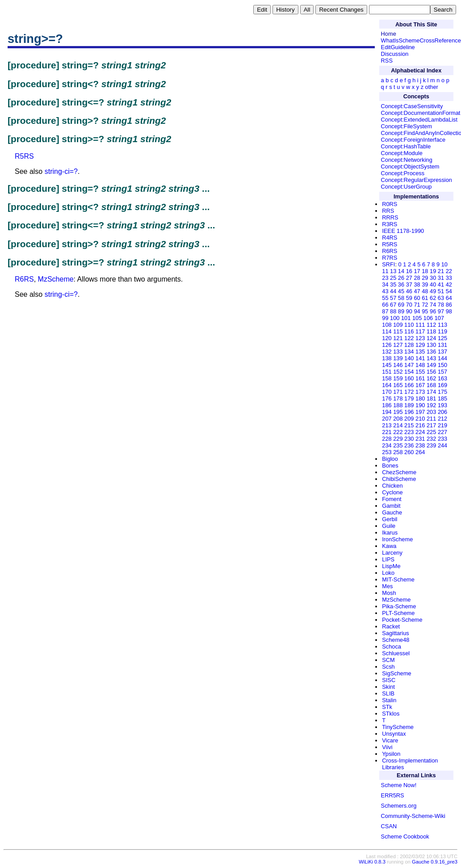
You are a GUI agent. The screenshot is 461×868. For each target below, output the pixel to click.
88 (393, 311)
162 (431, 378)
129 (420, 345)
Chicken (392, 486)
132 (387, 352)
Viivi (387, 747)
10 (444, 264)
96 (433, 311)
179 (409, 398)
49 (433, 291)
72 (425, 305)
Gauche (392, 512)
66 (385, 305)
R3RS (390, 224)
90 (409, 311)
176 (387, 398)
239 (431, 445)
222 (398, 432)
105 (417, 318)
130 (431, 345)
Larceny (392, 553)
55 (385, 298)
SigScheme (396, 673)
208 (398, 419)
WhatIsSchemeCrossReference (421, 40)
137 (442, 352)
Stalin (389, 700)
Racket (391, 626)
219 (442, 425)
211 (431, 419)
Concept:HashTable (406, 146)
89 (401, 311)
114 (387, 331)
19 (433, 271)
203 (431, 412)
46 (409, 291)
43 (385, 291)
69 (401, 305)
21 (441, 271)
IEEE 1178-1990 (403, 231)
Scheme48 (396, 640)
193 (442, 405)
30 (433, 278)
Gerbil (390, 519)
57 (393, 298)
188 (398, 405)
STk (387, 707)
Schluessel (396, 653)
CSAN (389, 826)
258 (398, 452)
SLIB (388, 693)
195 (398, 412)
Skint (388, 687)
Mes (387, 586)
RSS (387, 61)
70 (409, 305)
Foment (392, 499)
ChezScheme (399, 472)
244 (442, 445)
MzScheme (56, 279)
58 (401, 298)
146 (398, 365)
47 (417, 291)
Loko (388, 573)
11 (385, 271)
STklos (391, 714)
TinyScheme (398, 727)
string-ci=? (61, 171)
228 (387, 439)
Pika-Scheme (399, 606)
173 (420, 392)
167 (420, 385)
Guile (389, 526)
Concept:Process (403, 173)
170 (387, 392)
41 (441, 284)
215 (409, 425)
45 (401, 291)
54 (449, 291)
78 (441, 305)
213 (387, 425)
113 (442, 325)
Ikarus (390, 533)
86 (449, 305)
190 (420, 405)
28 (417, 278)
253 (387, 452)
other (432, 87)
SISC (389, 680)
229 (398, 439)
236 (409, 445)
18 (425, 271)
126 (387, 345)
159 (398, 378)
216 (420, 425)
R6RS (24, 279)
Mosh (389, 593)
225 (431, 432)
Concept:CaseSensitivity (412, 106)
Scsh (388, 667)
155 (420, 372)
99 (385, 318)
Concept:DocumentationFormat (421, 113)
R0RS (390, 204)
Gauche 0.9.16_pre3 (435, 862)
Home (389, 34)
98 (449, 311)
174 (431, 392)
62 (433, 298)
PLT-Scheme (398, 613)
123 (420, 338)
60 (417, 298)
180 (420, 398)
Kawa (389, 546)
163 (442, 378)
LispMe (391, 566)
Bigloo (390, 459)
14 (401, 271)
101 (406, 318)
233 (442, 439)
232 (431, 439)
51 (441, 291)
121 (398, 338)
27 (409, 278)
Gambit (391, 506)
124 (431, 338)
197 (420, 412)
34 (385, 284)
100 (395, 318)
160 (409, 378)
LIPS (388, 559)
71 (417, 305)
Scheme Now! (399, 785)
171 (398, 392)
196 (409, 412)
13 (393, 271)
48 (425, 291)
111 (420, 325)
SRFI (388, 264)
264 (420, 452)
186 (387, 405)
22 (449, 271)
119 (442, 331)
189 (409, 405)
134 (409, 352)
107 (439, 318)
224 (420, 432)
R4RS (390, 238)
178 (398, 398)
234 (387, 445)
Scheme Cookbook (405, 836)
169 (442, 385)
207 (387, 419)
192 (431, 405)
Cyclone (392, 492)
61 (425, 298)
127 (398, 345)
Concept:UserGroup (407, 187)
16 (409, 271)
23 (385, 278)
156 (431, 372)
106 (428, 318)
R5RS (24, 156)
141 (420, 358)
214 (398, 425)
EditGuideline (398, 47)
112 (431, 325)
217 (431, 425)
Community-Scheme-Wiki (413, 816)
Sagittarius (395, 633)
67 (393, 305)
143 (431, 358)
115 (398, 331)
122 (409, 338)
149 (431, 365)
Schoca (392, 647)
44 (393, 291)
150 (442, 365)
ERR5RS (393, 795)
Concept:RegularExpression (417, 180)
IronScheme (397, 539)
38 (417, 284)
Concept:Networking (407, 160)
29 (425, 278)
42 (449, 284)
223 (409, 432)
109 (398, 325)
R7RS (390, 258)
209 (409, 419)
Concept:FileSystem (407, 126)
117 (420, 331)
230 (409, 439)
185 (442, 398)
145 (387, 365)
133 (398, 352)
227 (442, 432)
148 (420, 365)
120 (387, 338)
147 (409, 365)
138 (387, 358)
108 (387, 325)
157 (442, 372)
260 (409, 452)
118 (431, 331)
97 (441, 311)
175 (442, 392)
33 (449, 278)
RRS (388, 211)
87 (385, 311)
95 (425, 311)
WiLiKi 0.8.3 (372, 862)
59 (409, 298)
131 (442, 345)
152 (398, 372)
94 (417, 311)
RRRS (390, 217)
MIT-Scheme (398, 579)
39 (425, 284)
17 (417, 271)
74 (433, 305)
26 (401, 278)
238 (420, 445)
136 (431, 352)
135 (420, 352)
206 (442, 412)
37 (409, 284)
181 (431, 398)
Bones (390, 466)
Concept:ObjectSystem (410, 166)
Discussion (395, 54)
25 (393, 278)
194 (387, 412)
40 (433, 284)
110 (409, 325)
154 (409, 372)
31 (441, 278)
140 (409, 358)
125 (442, 338)
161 (420, 378)
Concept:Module (402, 153)
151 (387, 372)
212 (442, 419)
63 (441, 298)
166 (409, 385)
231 (420, 439)
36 (401, 284)
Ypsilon (391, 754)
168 (431, 385)
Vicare (390, 740)
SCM (388, 660)
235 (398, 445)
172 (409, 392)
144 (442, 358)
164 (387, 385)
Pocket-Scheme (402, 620)
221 (387, 432)
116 (409, 331)
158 (387, 378)
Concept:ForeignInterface (413, 140)
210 (420, 419)
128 (409, 345)
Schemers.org (399, 806)
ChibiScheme (399, 479)
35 (393, 284)
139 (398, 358)
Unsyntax (394, 734)
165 (398, 385)
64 (449, 298)
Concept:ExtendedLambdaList (419, 120)
